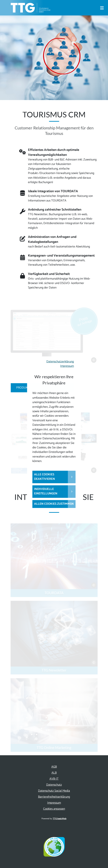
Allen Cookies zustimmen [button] (54, 504)
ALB (54, 773)
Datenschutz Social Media (54, 791)
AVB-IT (54, 779)
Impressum (67, 366)
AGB (54, 767)
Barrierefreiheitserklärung (54, 797)
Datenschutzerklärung (60, 362)
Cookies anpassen (54, 809)
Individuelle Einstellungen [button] (46, 491)
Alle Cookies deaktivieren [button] (45, 477)
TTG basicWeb (60, 819)
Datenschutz (54, 785)
